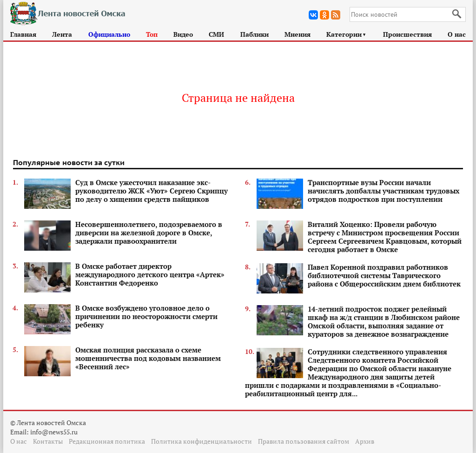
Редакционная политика (107, 441)
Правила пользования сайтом (304, 441)
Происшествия (407, 34)
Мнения (297, 34)
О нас (457, 34)
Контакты (48, 441)
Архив (365, 441)
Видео (183, 34)
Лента (62, 34)
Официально (109, 34)
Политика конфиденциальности (202, 441)
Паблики (255, 34)
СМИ (216, 34)
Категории (347, 34)
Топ (152, 34)
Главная (23, 34)
